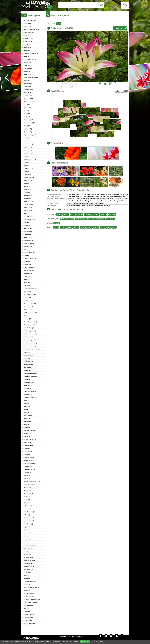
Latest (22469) (28, 620)
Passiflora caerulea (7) (30, 430)
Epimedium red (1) (29, 566)
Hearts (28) (27, 280)
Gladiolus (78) (28, 180)
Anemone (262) (28, 96)
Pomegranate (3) (28, 494)
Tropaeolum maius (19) (30, 322)
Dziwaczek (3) (28, 488)
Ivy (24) (26, 301)
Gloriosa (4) (27, 476)
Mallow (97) (27, 156)
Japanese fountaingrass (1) (31, 587)
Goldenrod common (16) (31, 346)
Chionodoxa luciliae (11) (31, 373)
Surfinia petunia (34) (29, 268)
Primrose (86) (28, 174)
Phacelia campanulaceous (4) (32, 482)
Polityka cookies (97, 641)
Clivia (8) (26, 403)
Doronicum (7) (28, 421)
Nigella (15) (27, 352)
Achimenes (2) (28, 506)
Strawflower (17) (28, 337)
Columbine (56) (28, 207)
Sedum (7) (27, 433)
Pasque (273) (27, 93)
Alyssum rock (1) (29, 557)
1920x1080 (103, 219)
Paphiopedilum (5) (29, 461)
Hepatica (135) (28, 147)
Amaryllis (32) (28, 277)
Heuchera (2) (27, 530)
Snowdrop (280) (28, 90)
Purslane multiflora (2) (30, 545)
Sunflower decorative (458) (31, 54)
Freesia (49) (27, 225)
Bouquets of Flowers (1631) (32, 29)
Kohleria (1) (27, 590)
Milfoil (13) (27, 358)
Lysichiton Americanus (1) (31, 602)
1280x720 (63, 219)
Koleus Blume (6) (29, 446)
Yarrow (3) (27, 503)
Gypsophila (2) (28, 527)
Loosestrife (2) (28, 533)
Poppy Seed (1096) (29, 32)
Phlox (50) (27, 222)
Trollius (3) (27, 500)
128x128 (96, 227)
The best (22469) (28, 617)
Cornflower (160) (28, 120)
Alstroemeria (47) (29, 231)
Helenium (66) (28, 195)
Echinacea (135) (28, 144)
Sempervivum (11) (29, 382)
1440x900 (78, 219)
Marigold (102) (28, 150)
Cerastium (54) (28, 210)
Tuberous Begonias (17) (30, 340)
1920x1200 (111, 219)
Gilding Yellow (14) (29, 355)
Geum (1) (26, 575)
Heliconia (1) (27, 578)
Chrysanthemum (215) (30, 102)
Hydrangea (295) (28, 84)
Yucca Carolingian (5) (30, 464)
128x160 (89, 227)
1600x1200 (112, 214)
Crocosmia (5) (28, 452)
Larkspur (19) (28, 319)
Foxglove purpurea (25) (30, 289)
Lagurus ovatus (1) (29, 596)
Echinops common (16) (30, 343)
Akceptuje (85, 641)
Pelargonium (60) (29, 204)
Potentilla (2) (27, 539)
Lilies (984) (27, 35)
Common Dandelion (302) (31, 78)
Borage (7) (27, 418)
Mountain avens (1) (29, 605)
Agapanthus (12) (28, 364)
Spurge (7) (27, 436)
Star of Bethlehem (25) (30, 295)
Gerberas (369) (28, 69)
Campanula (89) (28, 168)
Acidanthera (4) (28, 467)
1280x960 (87, 214)
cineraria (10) (27, 388)
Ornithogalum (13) (29, 361)
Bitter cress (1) (28, 563)
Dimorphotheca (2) (29, 521)
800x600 (73, 214)
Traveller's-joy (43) (29, 243)
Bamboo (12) (27, 370)
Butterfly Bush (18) (29, 328)
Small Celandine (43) (30, 240)
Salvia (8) (26, 412)
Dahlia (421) (27, 57)
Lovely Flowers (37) (29, 253)
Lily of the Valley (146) (30, 135)
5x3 (123, 91)
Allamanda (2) (28, 509)
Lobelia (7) (27, 427)
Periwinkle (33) (28, 274)
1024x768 (80, 214)
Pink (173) (27, 111)
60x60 (114, 227)
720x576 (66, 214)
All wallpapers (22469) (30, 20)
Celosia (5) (27, 449)
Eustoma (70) (27, 189)
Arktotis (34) (27, 265)
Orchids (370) (28, 63)
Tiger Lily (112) (29, 41)
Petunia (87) (27, 171)
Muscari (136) (28, 141)
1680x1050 (94, 219)
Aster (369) (27, 66)
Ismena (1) (27, 584)
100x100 (108, 227)
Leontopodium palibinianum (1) (33, 599)
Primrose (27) (28, 283)
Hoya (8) (26, 409)
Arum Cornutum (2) (29, 512)
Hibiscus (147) (28, 132)
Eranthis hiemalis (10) (30, 391)
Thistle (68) (27, 192)
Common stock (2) (29, 518)
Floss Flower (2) (28, 524)
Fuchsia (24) (27, 298)
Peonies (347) (28, 72)
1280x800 (71, 219)
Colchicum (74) (28, 183)
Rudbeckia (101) (28, 153)
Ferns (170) (27, 114)
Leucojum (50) (28, 216)
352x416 (56, 227)
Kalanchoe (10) (28, 394)
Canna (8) (26, 400)
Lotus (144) (27, 138)
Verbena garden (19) (29, 325)
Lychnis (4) (27, 479)
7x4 (126, 91)
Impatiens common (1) (30, 581)
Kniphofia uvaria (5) (29, 458)
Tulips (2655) (27, 26)
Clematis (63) (27, 198)
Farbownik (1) (28, 572)
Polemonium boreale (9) (31, 397)
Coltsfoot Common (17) (30, 334)
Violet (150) (27, 126)
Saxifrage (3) (27, 497)
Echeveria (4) (27, 473)
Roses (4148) (27, 23)
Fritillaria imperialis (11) (30, 376)
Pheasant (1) (27, 611)
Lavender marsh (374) (30, 60)
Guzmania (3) (27, 491)
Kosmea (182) (28, 108)
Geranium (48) (28, 228)
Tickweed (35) (28, 262)
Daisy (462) (27, 51)
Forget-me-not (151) (29, 123)
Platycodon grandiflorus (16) (32, 349)
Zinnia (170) (27, 117)
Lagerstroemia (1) (29, 593)
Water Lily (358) (29, 38)
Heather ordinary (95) (30, 159)
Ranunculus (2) (28, 548)
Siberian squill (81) (29, 177)
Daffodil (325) (28, 75)
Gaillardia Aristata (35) (30, 259)
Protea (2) (27, 542)
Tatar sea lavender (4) (30, 485)
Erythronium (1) (28, 569)
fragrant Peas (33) (29, 271)
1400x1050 (103, 214)
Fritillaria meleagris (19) (30, 313)
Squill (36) (27, 256)
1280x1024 (95, 214)
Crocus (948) (27, 44)
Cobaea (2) (27, 515)
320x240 (63, 227)
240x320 (70, 227)
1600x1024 (86, 219)
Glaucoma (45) (28, 237)
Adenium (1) (27, 554)
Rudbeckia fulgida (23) (30, 304)
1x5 (116, 91)
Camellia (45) (27, 234)
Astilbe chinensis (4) (30, 470)
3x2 (119, 91)
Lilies (59, 24)
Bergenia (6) (27, 443)
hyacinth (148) (28, 129)
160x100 (83, 227)
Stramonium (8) (28, 415)
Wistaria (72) (27, 186)
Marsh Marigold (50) (29, 219)
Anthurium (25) (28, 286)
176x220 (76, 227)
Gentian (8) (27, 406)
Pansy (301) (27, 81)
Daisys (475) (27, 47)
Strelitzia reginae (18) (30, 331)
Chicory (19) (27, 310)
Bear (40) (26, 250)
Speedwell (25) (28, 292)
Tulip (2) (26, 551)
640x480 (59, 214)
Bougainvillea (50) (29, 213)
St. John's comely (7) (30, 439)
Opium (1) (27, 608)
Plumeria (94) (27, 162)
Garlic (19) (27, 316)
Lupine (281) (27, 87)
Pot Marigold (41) (29, 247)
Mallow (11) (27, 379)
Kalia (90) (26, 165)
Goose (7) (27, 424)
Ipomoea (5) (27, 455)
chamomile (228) (28, 99)
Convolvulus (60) (29, 201)
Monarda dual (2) (29, 536)
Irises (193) (27, 105)
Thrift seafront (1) (29, 614)
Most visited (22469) (29, 623)
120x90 (102, 227)
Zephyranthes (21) (29, 307)
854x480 (57, 223)
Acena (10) (27, 385)
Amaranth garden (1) (30, 560)
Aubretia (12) (27, 367)
